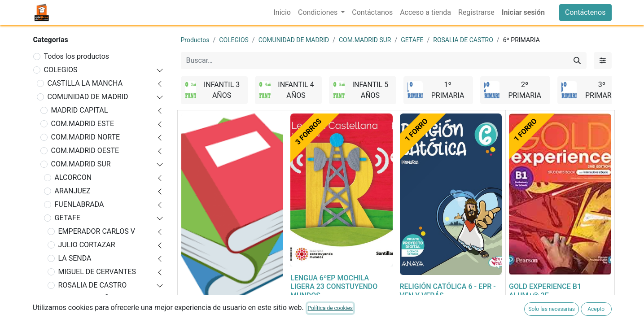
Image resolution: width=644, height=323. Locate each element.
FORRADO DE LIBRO (214, 318)
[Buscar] (577, 61)
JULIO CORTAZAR (87, 245)
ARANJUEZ (73, 191)
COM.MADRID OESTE (85, 151)
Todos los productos (77, 56)
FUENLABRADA (79, 204)
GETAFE (68, 218)
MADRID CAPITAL (80, 110)
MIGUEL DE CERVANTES (97, 272)
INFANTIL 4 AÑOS (90, 312)
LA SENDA (75, 258)
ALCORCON (73, 177)
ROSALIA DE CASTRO (93, 285)
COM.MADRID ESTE (83, 124)
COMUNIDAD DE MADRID (88, 97)
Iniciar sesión (523, 12)
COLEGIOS (61, 70)
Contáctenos (585, 12)
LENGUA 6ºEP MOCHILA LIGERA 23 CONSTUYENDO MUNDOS (334, 286)
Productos (195, 40)
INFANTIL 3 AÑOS (90, 299)
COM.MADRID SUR (81, 164)
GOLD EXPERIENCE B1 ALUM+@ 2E (545, 291)
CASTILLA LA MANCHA (85, 83)
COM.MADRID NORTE (86, 137)
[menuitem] (282, 13)
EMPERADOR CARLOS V (97, 231)
